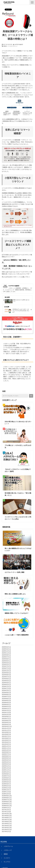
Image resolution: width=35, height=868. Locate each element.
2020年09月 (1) (6, 752)
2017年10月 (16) (7, 814)
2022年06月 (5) (6, 720)
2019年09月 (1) (6, 774)
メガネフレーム (8, 846)
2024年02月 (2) (6, 685)
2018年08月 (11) (7, 798)
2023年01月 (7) (6, 708)
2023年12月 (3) (6, 687)
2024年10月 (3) (6, 671)
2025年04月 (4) (6, 663)
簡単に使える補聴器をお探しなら (15, 594)
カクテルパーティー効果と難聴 (14, 572)
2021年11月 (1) (6, 730)
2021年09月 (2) (6, 732)
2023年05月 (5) (6, 701)
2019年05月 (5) (6, 780)
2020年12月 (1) (6, 746)
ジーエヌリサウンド (12, 46)
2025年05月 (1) (6, 661)
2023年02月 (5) (6, 707)
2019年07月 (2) (6, 776)
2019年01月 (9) (6, 788)
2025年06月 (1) (6, 659)
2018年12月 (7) (6, 790)
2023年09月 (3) (6, 693)
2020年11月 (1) (6, 748)
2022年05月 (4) (6, 722)
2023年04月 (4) (6, 703)
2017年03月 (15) (7, 827)
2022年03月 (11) (7, 726)
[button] (32, 2)
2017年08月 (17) (7, 818)
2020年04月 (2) (6, 760)
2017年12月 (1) (6, 810)
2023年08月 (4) (6, 695)
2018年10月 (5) (6, 794)
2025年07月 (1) (6, 657)
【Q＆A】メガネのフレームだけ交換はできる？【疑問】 (18, 470)
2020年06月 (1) (6, 756)
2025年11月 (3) (6, 653)
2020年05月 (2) (6, 758)
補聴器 (5, 46)
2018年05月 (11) (7, 804)
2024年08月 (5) (6, 675)
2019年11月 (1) (6, 770)
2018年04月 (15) (7, 806)
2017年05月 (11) (7, 824)
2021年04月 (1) (6, 742)
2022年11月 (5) (6, 712)
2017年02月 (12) (7, 829)
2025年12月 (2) (6, 651)
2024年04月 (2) (6, 681)
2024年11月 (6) (6, 669)
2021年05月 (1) (6, 740)
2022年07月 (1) (6, 718)
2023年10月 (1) (6, 691)
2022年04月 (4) (6, 724)
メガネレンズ (8, 850)
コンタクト (7, 858)
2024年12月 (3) (6, 667)
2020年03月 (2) (6, 762)
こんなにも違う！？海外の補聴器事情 (17, 635)
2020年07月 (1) (6, 754)
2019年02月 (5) (6, 786)
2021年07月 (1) (6, 736)
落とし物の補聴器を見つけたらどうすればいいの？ (18, 549)
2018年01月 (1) (6, 808)
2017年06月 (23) (7, 822)
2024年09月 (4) (6, 673)
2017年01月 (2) (6, 831)
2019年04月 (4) (6, 782)
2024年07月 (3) (6, 677)
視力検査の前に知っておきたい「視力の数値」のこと (18, 494)
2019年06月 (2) (6, 778)
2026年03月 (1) (6, 649)
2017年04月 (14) (7, 826)
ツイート (7, 9)
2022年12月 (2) (6, 710)
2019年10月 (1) (6, 772)
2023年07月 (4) (6, 697)
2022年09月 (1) (6, 716)
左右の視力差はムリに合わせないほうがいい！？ (18, 423)
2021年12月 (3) (6, 728)
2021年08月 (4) (6, 734)
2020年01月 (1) (6, 766)
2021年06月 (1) (6, 738)
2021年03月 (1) (6, 744)
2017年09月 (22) (7, 816)
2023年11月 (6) (6, 689)
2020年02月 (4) (6, 764)
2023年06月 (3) (6, 699)
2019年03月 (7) (6, 784)
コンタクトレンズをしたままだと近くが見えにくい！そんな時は (18, 518)
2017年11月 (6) (6, 812)
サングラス (7, 862)
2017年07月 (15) (7, 820)
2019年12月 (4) (6, 768)
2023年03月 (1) (6, 705)
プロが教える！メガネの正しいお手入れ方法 (18, 446)
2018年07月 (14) (7, 800)
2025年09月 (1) (6, 655)
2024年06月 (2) (6, 679)
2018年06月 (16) (7, 802)
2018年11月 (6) (6, 792)
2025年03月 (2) (6, 665)
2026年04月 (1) (6, 647)
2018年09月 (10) (7, 796)
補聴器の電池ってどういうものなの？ (17, 613)
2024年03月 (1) (6, 683)
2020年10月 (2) (6, 750)
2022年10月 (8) (6, 714)
